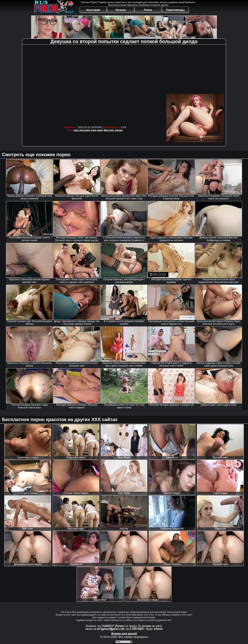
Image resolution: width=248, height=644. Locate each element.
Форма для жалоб (124, 633)
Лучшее (121, 10)
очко (93, 130)
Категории (93, 10)
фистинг (109, 130)
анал (100, 130)
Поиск (148, 10)
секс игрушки (81, 130)
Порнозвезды (175, 10)
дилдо (119, 130)
